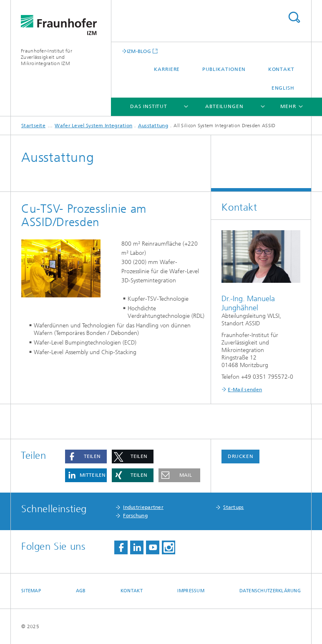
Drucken (241, 456)
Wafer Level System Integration (93, 126)
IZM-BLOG (139, 51)
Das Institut (149, 106)
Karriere (167, 69)
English (283, 88)
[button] (86, 457)
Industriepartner (143, 507)
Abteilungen (224, 106)
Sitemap (31, 591)
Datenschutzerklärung (270, 591)
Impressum (191, 591)
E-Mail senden (245, 390)
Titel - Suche (294, 17)
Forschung (135, 516)
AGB (81, 591)
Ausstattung (153, 126)
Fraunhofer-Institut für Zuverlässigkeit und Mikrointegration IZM (47, 57)
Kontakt (281, 69)
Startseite (33, 126)
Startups (233, 507)
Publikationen (224, 69)
